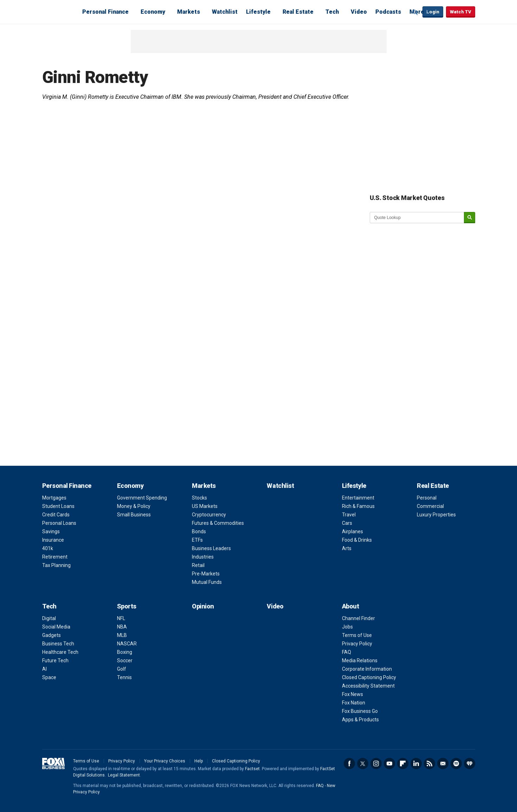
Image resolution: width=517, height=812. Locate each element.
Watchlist (225, 12)
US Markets (205, 506)
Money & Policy (134, 506)
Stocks (199, 498)
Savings (51, 531)
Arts (347, 548)
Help (199, 761)
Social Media (56, 627)
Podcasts (388, 12)
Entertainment (358, 498)
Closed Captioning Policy (369, 677)
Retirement (55, 557)
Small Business (134, 515)
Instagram (376, 763)
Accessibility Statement (368, 686)
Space (49, 677)
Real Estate (298, 12)
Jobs (347, 627)
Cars (347, 523)
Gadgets (51, 635)
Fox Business (59, 12)
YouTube (389, 763)
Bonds (199, 531)
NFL (121, 618)
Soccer (125, 660)
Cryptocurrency (209, 515)
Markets (189, 12)
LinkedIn (416, 763)
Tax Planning (56, 565)
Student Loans (58, 506)
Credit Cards (56, 515)
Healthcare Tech (60, 652)
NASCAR (127, 644)
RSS (429, 763)
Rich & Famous (358, 506)
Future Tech (55, 660)
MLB (122, 635)
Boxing (125, 652)
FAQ (347, 652)
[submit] (470, 218)
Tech (332, 12)
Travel (349, 515)
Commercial (430, 506)
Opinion (203, 606)
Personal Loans (59, 523)
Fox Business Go (360, 711)
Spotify (456, 763)
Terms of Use (357, 635)
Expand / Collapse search (415, 12)
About (351, 606)
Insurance (53, 540)
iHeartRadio (470, 763)
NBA (122, 627)
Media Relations (360, 660)
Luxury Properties (436, 515)
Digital (49, 618)
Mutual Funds (207, 582)
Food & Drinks (357, 540)
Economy (153, 12)
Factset (252, 769)
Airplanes (353, 531)
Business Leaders (211, 548)
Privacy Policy (357, 644)
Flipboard (403, 763)
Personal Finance (105, 12)
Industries (203, 557)
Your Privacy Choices (165, 761)
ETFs (197, 540)
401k (48, 548)
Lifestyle (258, 12)
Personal (427, 498)
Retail (198, 565)
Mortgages (54, 498)
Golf (122, 669)
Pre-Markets (206, 574)
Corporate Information (367, 669)
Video (359, 12)
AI (44, 669)
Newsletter (443, 763)
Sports (127, 606)
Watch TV (461, 12)
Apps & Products (360, 720)
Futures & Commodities (218, 523)
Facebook (349, 763)
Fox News (353, 694)
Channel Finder (358, 618)
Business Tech (58, 644)
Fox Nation (354, 703)
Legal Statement (124, 775)
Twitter (363, 763)
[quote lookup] (417, 218)
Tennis (124, 677)
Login (433, 12)
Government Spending (142, 498)
